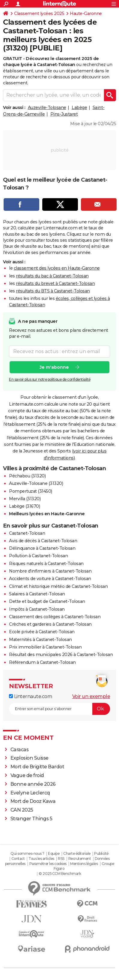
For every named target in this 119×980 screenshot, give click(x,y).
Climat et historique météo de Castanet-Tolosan (58, 586)
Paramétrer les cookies (48, 864)
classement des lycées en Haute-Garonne (57, 268)
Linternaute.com (30, 696)
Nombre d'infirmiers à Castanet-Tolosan (50, 571)
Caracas (20, 750)
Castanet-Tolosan (27, 533)
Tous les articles (41, 859)
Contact (18, 859)
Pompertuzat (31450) (31, 491)
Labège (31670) (24, 506)
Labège (79, 107)
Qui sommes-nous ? (27, 853)
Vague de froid (27, 775)
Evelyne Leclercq (30, 793)
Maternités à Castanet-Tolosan (40, 640)
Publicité (101, 853)
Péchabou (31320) (27, 476)
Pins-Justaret (64, 114)
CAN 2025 (22, 810)
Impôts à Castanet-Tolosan (37, 609)
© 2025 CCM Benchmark (60, 874)
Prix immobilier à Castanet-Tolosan (45, 647)
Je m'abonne (54, 367)
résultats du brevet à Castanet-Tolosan (55, 283)
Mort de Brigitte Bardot (37, 767)
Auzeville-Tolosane (47, 107)
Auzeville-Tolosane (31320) (36, 483)
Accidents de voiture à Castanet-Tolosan (50, 579)
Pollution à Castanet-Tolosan (38, 556)
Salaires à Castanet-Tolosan (37, 594)
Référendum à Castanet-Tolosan (42, 662)
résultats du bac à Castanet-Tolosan (52, 276)
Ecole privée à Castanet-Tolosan (42, 632)
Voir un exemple (91, 696)
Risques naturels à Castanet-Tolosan (46, 564)
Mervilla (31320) (25, 499)
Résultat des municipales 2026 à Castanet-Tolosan (61, 655)
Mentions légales (84, 864)
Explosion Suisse (30, 758)
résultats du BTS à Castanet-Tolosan (53, 291)
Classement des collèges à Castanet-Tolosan (55, 617)
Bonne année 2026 (33, 784)
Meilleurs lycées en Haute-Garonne (47, 514)
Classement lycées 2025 (39, 14)
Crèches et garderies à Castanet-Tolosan (50, 624)
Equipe (54, 853)
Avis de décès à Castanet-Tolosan (43, 541)
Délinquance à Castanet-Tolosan (42, 548)
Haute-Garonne (86, 14)
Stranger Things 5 (31, 819)
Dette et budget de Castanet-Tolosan (47, 601)
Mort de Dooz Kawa (33, 801)
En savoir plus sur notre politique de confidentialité (50, 379)
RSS (61, 859)
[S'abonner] (59, 709)
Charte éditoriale (77, 853)
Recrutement (80, 859)
